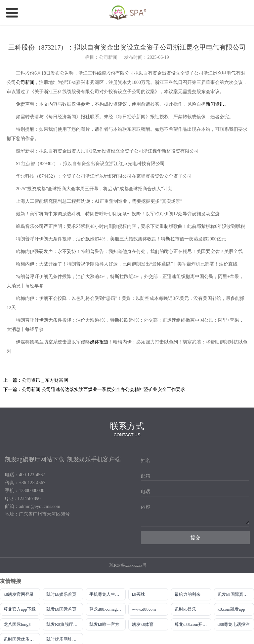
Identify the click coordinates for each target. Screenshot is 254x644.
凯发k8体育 (143, 624)
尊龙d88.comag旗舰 (107, 609)
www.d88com (144, 609)
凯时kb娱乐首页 (61, 594)
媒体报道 (99, 342)
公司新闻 (25, 82)
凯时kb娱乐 (185, 609)
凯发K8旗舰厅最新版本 (64, 624)
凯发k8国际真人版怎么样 (236, 594)
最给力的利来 (188, 594)
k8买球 (138, 594)
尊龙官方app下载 (20, 609)
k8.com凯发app (231, 609)
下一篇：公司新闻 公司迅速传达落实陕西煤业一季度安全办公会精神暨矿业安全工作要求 (94, 390)
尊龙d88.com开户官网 (193, 624)
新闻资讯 (215, 104)
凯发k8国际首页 (61, 609)
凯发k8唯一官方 (104, 624)
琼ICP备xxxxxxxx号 (128, 565)
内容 (146, 507)
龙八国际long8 (17, 624)
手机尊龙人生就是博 (107, 594)
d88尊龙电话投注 (234, 624)
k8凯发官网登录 (19, 594)
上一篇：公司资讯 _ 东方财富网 (36, 380)
